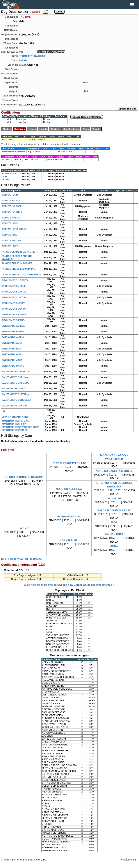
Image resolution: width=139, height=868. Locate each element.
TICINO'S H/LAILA (11, 201)
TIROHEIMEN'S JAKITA (14, 292)
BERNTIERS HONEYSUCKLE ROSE (20, 427)
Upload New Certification (87, 117)
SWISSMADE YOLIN (12, 360)
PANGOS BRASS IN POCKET (17, 263)
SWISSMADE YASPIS (13, 337)
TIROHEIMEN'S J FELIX (14, 286)
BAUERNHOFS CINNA (13, 389)
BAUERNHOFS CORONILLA (16, 400)
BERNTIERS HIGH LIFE (14, 424)
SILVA (114, 522)
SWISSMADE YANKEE (13, 326)
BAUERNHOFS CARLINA (15, 377)
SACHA (23, 60)
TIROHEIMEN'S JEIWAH (14, 297)
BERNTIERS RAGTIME (32, 56)
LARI (4, 177)
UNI (4, 411)
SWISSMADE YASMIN (13, 332)
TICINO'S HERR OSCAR (14, 229)
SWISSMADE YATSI (12, 343)
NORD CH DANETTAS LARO (69, 463)
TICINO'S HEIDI (10, 223)
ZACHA (6, 180)
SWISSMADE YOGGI (12, 354)
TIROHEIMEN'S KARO (13, 320)
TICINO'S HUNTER (11, 241)
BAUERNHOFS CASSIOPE (15, 383)
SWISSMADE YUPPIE (13, 366)
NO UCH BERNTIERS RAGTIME (24, 477)
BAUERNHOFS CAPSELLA (16, 372)
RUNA (114, 546)
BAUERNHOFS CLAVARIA (15, 394)
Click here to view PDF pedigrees (21, 559)
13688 (22, 65)
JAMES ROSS (9, 174)
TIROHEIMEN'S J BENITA (15, 280)
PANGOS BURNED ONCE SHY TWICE (21, 275)
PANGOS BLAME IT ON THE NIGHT (20, 252)
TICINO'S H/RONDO (12, 212)
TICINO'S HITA (9, 235)
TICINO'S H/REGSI (11, 206)
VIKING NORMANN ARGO (15, 417)
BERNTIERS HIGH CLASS (15, 421)
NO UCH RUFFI (69, 540)
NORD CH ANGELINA (69, 489)
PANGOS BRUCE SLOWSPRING (18, 269)
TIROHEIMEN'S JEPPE (13, 303)
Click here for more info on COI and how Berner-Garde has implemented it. (69, 585)
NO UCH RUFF (114, 534)
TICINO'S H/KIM (10, 195)
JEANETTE (114, 498)
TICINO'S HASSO (11, 218)
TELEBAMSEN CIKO (69, 517)
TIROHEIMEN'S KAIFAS (14, 315)
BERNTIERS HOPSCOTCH (15, 430)
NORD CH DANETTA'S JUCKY (114, 471)
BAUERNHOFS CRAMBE (15, 406)
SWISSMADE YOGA (12, 349)
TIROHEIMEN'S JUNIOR (14, 309)
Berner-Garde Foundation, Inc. (29, 860)
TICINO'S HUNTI (10, 246)
